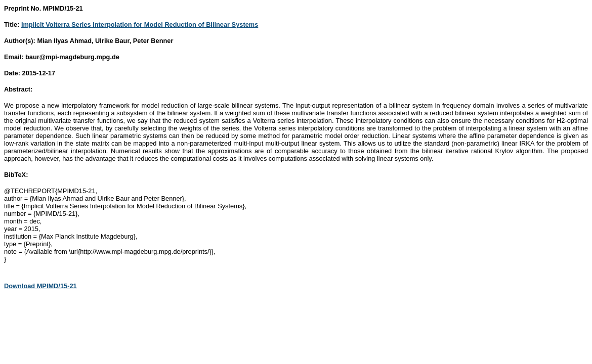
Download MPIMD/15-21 (40, 286)
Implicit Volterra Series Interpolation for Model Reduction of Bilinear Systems (140, 25)
